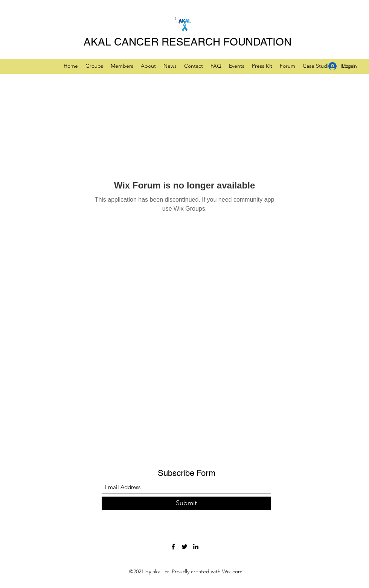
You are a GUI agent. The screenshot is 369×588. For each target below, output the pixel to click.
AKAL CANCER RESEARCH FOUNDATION (188, 42)
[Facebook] (173, 547)
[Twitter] (184, 547)
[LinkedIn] (196, 547)
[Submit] (186, 503)
